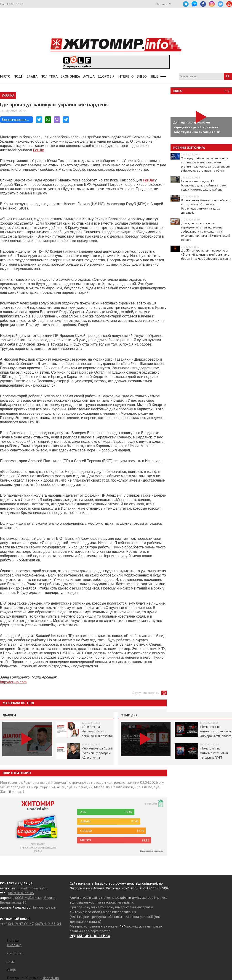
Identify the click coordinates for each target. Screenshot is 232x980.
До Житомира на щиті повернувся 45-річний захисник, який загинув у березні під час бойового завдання (206, 254)
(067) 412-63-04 (48, 924)
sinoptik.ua (51, 978)
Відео (178, 91)
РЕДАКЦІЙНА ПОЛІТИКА (90, 936)
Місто (5, 76)
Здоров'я (106, 76)
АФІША (89, 76)
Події (19, 76)
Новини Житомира (189, 148)
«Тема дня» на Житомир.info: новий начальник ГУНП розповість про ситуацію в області (214, 757)
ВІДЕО (142, 76)
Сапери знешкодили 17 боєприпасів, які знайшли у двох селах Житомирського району (204, 185)
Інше (154, 76)
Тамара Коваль (44, 907)
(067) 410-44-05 (21, 893)
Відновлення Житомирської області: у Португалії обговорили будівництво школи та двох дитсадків (206, 206)
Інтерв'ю (126, 76)
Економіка (70, 76)
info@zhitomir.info (32, 888)
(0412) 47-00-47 (21, 924)
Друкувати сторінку (145, 693)
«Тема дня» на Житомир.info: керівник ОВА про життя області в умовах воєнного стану (216, 736)
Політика (49, 76)
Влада (32, 76)
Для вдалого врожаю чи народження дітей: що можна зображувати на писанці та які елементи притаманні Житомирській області (206, 231)
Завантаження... (15, 120)
